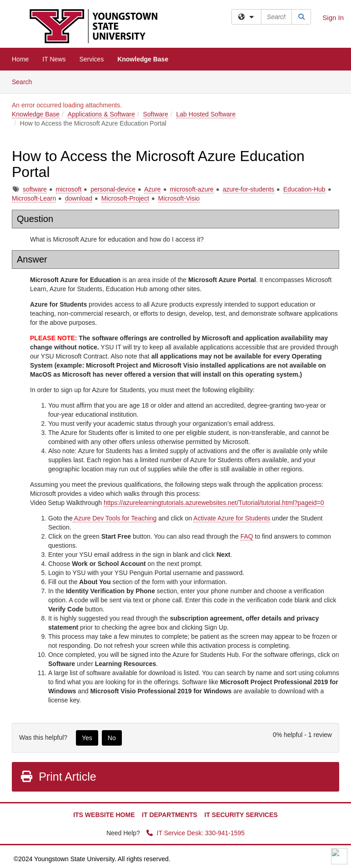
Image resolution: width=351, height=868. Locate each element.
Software (156, 114)
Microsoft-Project (125, 198)
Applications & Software (101, 114)
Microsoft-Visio (179, 198)
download (79, 198)
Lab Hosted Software (206, 114)
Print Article (58, 777)
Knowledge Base (143, 59)
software (35, 189)
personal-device (113, 189)
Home (20, 59)
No (112, 738)
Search (25, 81)
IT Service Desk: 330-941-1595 (196, 833)
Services (91, 59)
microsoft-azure (191, 189)
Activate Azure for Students (232, 518)
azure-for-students (249, 189)
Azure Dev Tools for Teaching (115, 518)
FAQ (247, 536)
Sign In (333, 18)
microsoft (69, 189)
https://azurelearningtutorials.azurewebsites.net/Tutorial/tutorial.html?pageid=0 (214, 503)
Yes (87, 738)
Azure (153, 189)
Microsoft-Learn (34, 198)
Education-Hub (304, 189)
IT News (54, 59)
